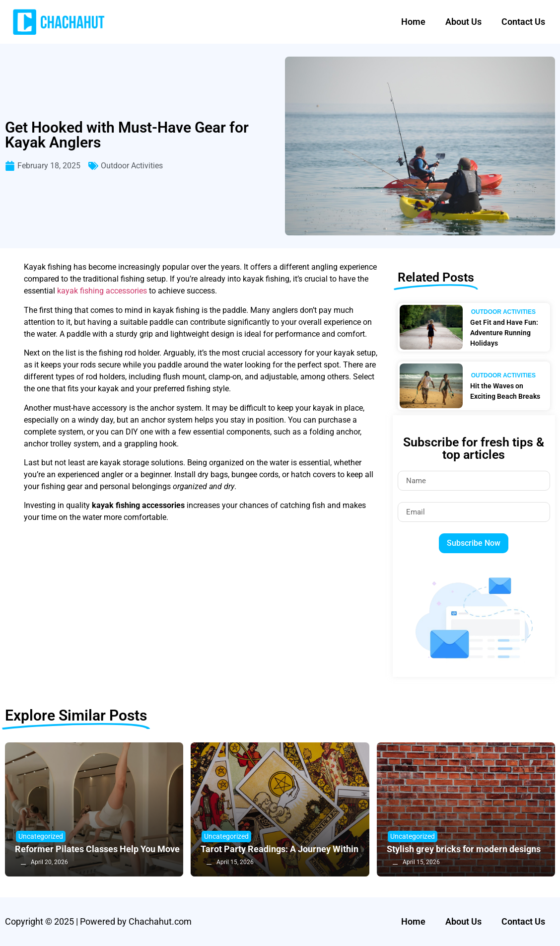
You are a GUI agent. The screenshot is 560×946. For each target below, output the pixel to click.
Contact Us (523, 22)
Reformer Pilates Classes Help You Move (97, 849)
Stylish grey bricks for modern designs (464, 849)
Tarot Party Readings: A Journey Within (280, 849)
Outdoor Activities (132, 166)
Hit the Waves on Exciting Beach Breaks (505, 391)
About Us (463, 22)
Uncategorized (41, 836)
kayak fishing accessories (102, 291)
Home (413, 22)
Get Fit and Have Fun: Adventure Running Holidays (504, 333)
